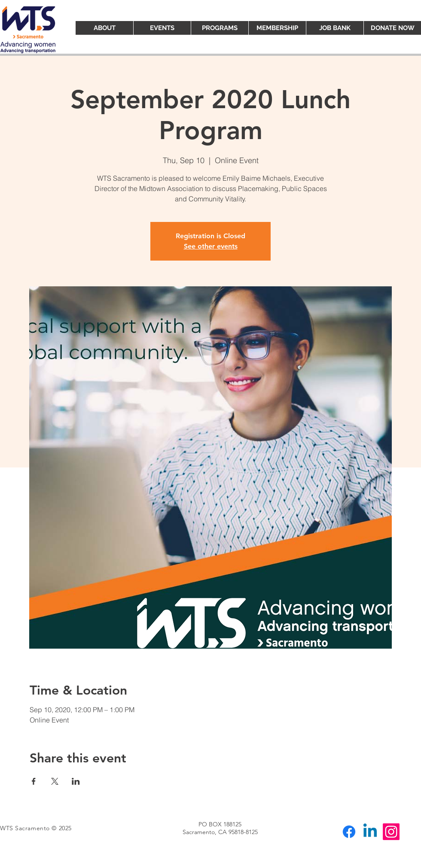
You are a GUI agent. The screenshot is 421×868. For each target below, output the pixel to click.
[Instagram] (391, 832)
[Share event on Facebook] (34, 781)
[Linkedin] (370, 832)
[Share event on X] (55, 781)
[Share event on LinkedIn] (76, 781)
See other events (211, 246)
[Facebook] (349, 832)
